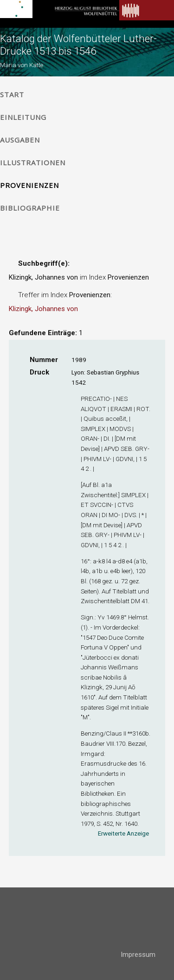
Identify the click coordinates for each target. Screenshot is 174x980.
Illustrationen (33, 162)
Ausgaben (20, 140)
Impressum (138, 955)
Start (12, 94)
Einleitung (23, 117)
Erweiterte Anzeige (123, 833)
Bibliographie (30, 208)
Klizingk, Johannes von (43, 309)
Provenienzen (29, 185)
